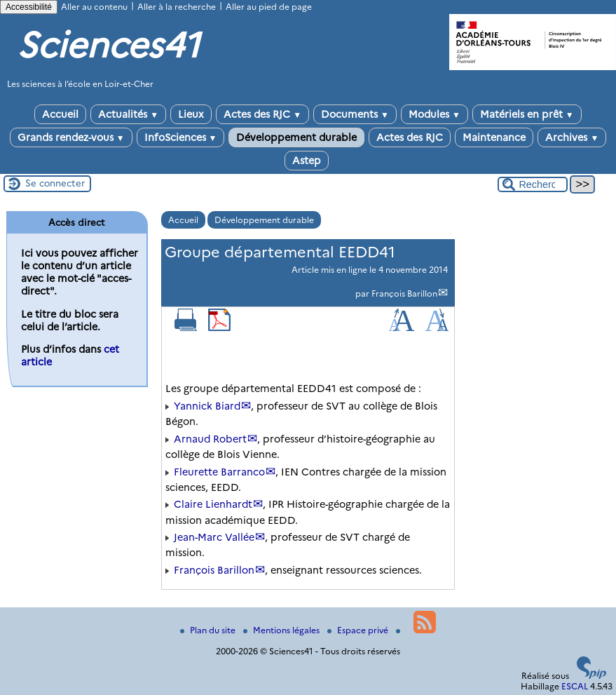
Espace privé (359, 630)
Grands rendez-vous (71, 137)
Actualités (128, 114)
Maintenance (494, 137)
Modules (434, 114)
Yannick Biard (207, 406)
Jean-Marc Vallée (214, 537)
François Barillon (404, 293)
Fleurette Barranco (219, 472)
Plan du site (209, 630)
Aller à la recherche (177, 7)
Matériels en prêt (527, 114)
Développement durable (296, 137)
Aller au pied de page (269, 7)
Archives (572, 137)
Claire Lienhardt (213, 504)
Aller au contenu (94, 7)
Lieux (191, 114)
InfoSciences (181, 137)
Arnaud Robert (210, 439)
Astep (307, 161)
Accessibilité (29, 7)
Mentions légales (282, 630)
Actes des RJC (262, 114)
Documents (355, 114)
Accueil (60, 114)
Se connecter (55, 183)
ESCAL (575, 686)
